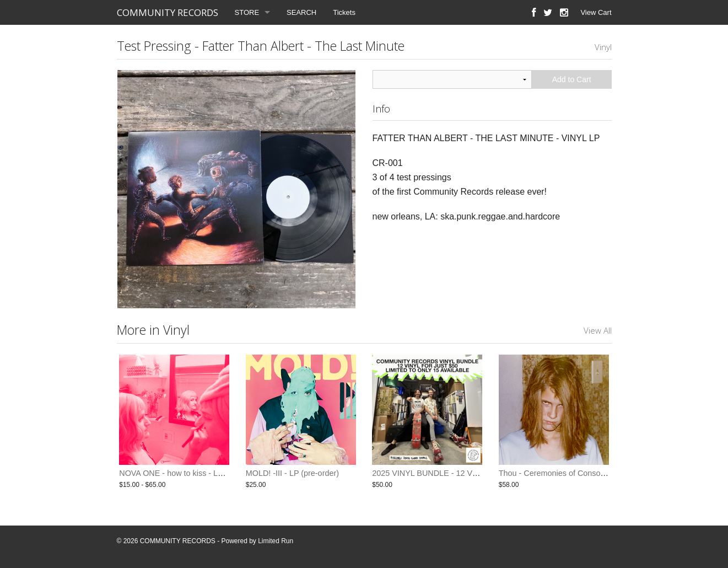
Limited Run (276, 541)
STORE (247, 12)
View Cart (596, 12)
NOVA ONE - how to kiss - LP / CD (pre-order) (200, 473)
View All (598, 330)
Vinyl (603, 47)
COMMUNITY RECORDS (168, 12)
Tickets (344, 12)
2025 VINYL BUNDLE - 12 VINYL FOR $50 (448, 473)
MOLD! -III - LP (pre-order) (292, 473)
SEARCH (301, 12)
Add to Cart (572, 79)
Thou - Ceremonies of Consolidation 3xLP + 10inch (589, 473)
